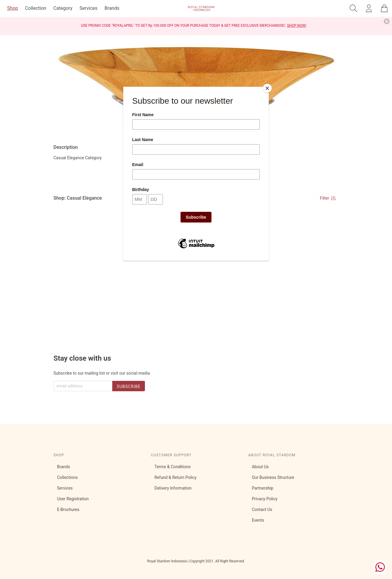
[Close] (267, 88)
